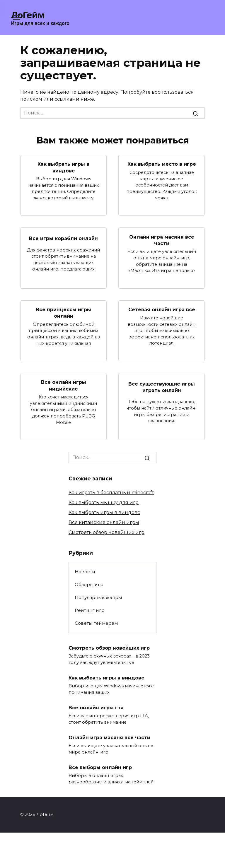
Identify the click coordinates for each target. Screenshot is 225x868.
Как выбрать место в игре (162, 164)
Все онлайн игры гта (96, 707)
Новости (85, 572)
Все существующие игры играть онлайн (162, 387)
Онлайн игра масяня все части (162, 240)
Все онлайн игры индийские (64, 385)
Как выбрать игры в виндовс (63, 167)
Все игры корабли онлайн (63, 238)
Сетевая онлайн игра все (162, 310)
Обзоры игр (89, 584)
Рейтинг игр (90, 610)
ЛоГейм (28, 14)
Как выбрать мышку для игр (104, 503)
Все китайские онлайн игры (104, 522)
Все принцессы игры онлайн (63, 313)
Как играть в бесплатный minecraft (111, 493)
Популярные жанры (98, 597)
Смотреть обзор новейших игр (106, 532)
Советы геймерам (96, 623)
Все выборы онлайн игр (100, 767)
